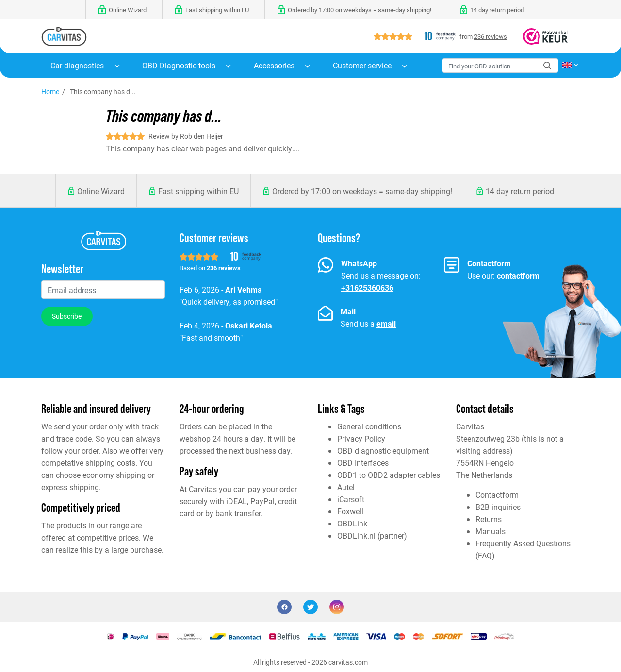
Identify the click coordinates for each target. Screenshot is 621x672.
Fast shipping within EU (198, 191)
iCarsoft (351, 499)
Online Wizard (101, 191)
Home (50, 91)
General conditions (369, 426)
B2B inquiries (498, 507)
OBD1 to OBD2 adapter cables (389, 475)
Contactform (497, 495)
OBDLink (352, 523)
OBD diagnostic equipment (383, 451)
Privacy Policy (361, 438)
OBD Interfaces (363, 463)
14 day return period (520, 191)
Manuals (490, 531)
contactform (518, 275)
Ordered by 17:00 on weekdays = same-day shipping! (362, 191)
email (386, 323)
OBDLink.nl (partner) (372, 535)
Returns (489, 519)
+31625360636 (367, 287)
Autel (346, 487)
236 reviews (490, 36)
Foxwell (350, 511)
